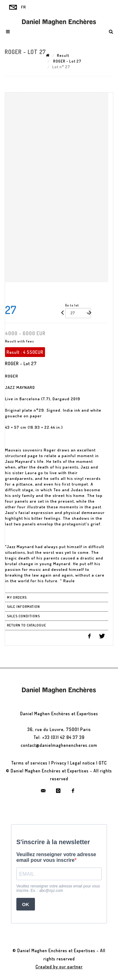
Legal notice (83, 763)
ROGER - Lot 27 (67, 61)
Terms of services (29, 763)
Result (63, 55)
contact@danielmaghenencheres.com (59, 745)
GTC (103, 763)
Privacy (59, 763)
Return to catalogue (27, 625)
